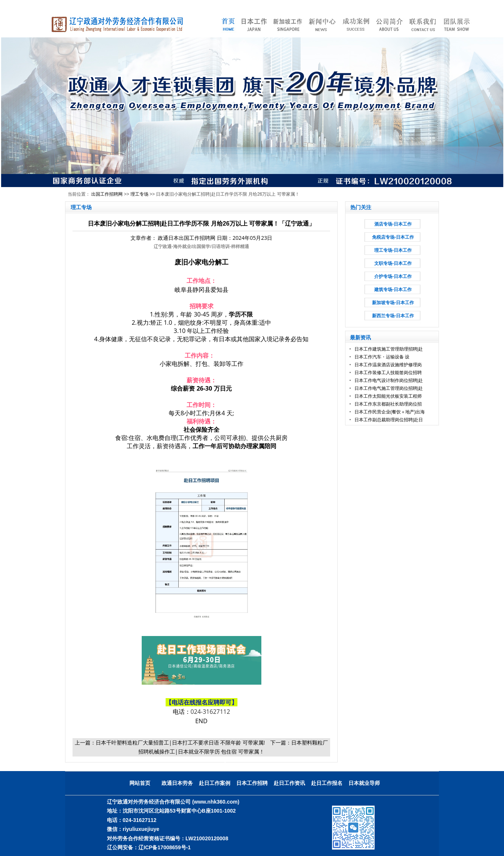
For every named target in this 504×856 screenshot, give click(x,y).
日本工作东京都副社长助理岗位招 (388, 404)
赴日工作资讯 (289, 783)
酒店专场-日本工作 (393, 224)
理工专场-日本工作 (393, 250)
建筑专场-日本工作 (393, 290)
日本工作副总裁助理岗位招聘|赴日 (389, 420)
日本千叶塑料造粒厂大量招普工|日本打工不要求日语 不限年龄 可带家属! (180, 742)
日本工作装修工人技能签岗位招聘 (388, 373)
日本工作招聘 (252, 783)
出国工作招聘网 (107, 194)
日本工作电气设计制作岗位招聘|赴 (389, 380)
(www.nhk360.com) (216, 802)
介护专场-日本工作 (393, 276)
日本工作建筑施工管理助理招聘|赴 (389, 349)
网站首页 (140, 783)
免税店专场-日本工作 (393, 237)
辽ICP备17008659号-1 (165, 847)
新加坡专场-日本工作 (393, 303)
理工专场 (139, 194)
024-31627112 (210, 712)
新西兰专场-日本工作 (393, 316)
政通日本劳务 (177, 783)
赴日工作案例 (215, 783)
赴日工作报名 (327, 783)
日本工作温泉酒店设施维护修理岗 (388, 365)
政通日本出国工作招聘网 (187, 238)
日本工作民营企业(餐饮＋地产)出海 (390, 412)
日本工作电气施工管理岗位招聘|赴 (389, 388)
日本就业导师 (364, 783)
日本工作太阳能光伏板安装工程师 (388, 396)
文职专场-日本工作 (393, 263)
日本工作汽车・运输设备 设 (382, 357)
